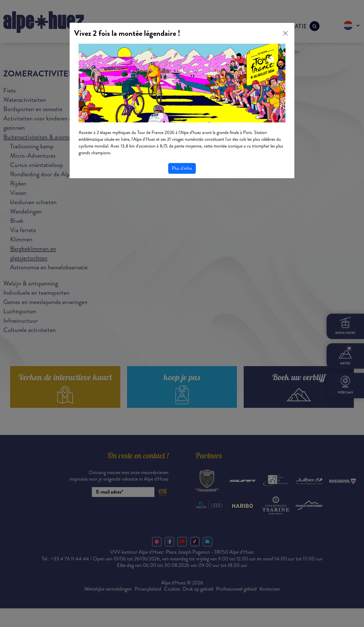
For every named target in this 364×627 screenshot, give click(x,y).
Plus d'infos (182, 168)
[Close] (285, 33)
